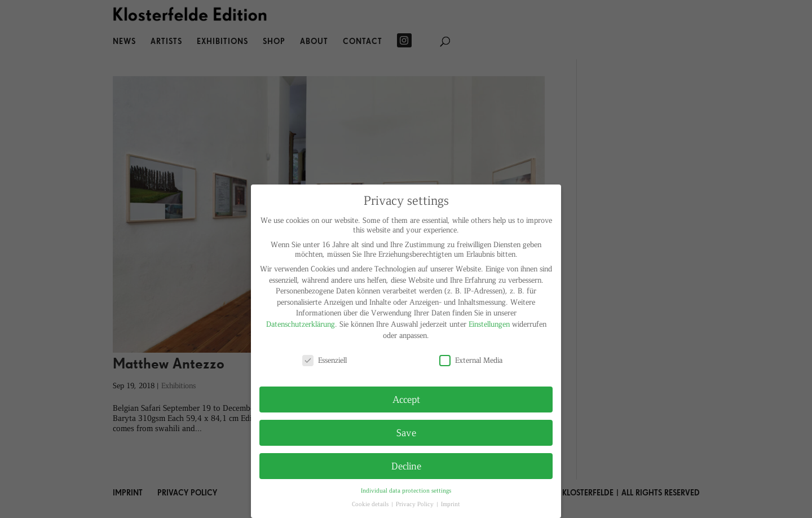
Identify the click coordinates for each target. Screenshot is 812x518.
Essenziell (325, 360)
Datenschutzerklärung (301, 324)
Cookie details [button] (371, 504)
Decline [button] (406, 466)
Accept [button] (406, 399)
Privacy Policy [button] (416, 504)
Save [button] (406, 432)
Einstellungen (489, 324)
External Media (471, 360)
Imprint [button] (451, 504)
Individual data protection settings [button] (406, 490)
